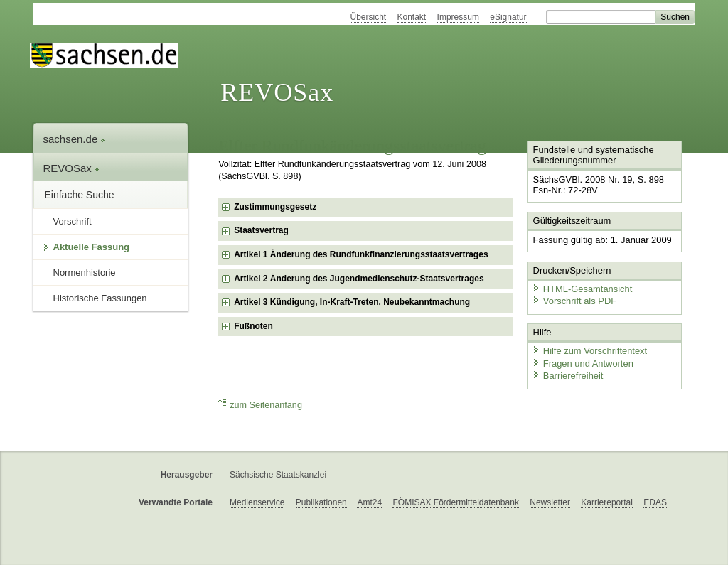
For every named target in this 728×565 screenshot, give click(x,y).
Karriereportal (607, 502)
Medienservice (257, 502)
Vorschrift (73, 221)
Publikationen (321, 502)
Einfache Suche (80, 195)
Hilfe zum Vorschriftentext (589, 350)
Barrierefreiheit (567, 375)
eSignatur (508, 17)
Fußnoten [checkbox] (253, 326)
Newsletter (550, 502)
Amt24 (369, 502)
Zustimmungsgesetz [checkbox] (275, 207)
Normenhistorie (85, 273)
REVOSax (277, 92)
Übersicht (368, 17)
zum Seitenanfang (260, 405)
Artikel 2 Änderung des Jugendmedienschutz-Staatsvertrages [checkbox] (359, 279)
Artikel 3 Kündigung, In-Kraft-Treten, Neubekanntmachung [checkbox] (352, 302)
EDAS (655, 502)
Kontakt (412, 17)
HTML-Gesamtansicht (582, 288)
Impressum (458, 17)
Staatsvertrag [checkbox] (261, 230)
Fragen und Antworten (582, 362)
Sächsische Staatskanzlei (278, 475)
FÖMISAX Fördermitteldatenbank (455, 502)
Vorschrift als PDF (574, 300)
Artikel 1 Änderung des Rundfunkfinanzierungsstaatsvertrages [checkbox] (361, 254)
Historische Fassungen (100, 298)
